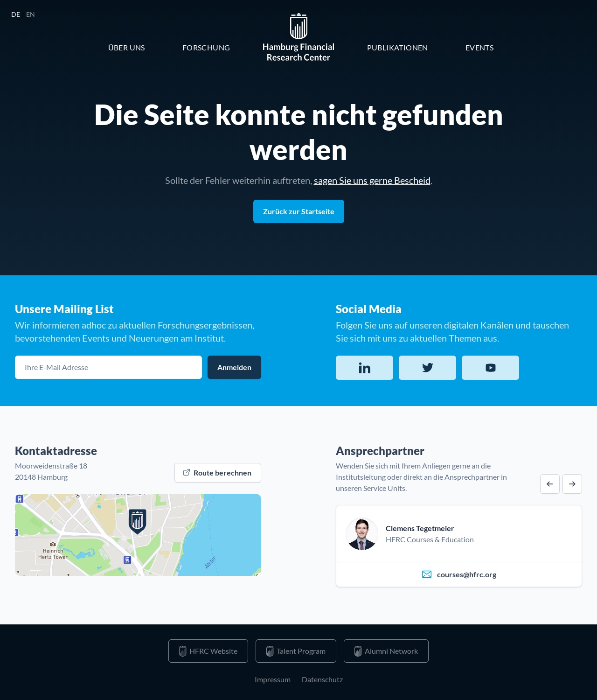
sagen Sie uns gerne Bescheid (372, 180)
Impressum (273, 679)
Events (479, 47)
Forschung (206, 47)
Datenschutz (322, 679)
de (17, 14)
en (31, 14)
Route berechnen (217, 472)
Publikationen (398, 47)
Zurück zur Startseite (299, 211)
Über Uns (127, 47)
